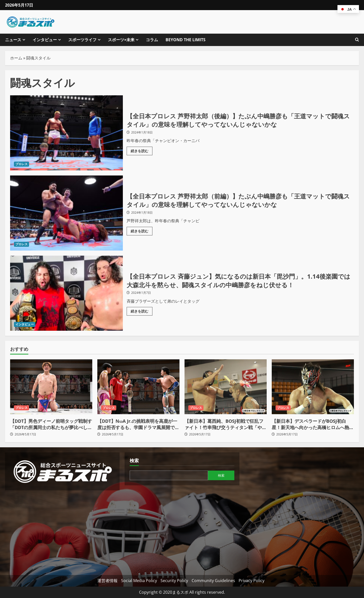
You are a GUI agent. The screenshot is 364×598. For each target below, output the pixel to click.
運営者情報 (107, 581)
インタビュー (45, 40)
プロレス (21, 164)
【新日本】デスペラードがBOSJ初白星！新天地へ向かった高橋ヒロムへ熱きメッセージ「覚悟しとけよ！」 (313, 424)
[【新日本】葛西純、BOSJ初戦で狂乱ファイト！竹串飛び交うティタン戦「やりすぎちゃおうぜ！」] (226, 387)
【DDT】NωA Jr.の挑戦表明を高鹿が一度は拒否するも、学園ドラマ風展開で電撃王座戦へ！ (138, 424)
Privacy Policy (252, 581)
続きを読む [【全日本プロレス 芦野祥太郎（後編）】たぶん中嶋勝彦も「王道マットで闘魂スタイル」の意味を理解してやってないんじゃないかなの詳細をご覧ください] (142, 150)
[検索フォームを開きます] (357, 40)
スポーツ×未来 (121, 40)
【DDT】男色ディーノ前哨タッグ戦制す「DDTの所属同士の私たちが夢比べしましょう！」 (51, 424)
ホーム (16, 58)
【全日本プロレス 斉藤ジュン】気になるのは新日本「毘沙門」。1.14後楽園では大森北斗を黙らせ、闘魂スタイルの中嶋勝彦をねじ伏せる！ (66, 293)
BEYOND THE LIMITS (186, 40)
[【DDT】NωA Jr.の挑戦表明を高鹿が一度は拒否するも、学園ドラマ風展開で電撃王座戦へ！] (138, 387)
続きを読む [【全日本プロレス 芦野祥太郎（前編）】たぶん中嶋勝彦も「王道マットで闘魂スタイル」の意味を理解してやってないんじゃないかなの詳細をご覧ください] (142, 230)
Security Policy (174, 581)
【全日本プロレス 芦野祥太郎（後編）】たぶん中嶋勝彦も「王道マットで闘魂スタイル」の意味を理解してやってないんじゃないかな (66, 133)
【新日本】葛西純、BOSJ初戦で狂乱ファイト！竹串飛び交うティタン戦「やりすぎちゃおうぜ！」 (225, 424)
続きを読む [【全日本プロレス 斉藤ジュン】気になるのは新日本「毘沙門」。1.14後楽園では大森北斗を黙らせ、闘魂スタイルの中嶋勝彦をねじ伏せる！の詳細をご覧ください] (142, 310)
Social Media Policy (139, 581)
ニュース (13, 40)
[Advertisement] (62, 531)
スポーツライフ (82, 40)
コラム (152, 40)
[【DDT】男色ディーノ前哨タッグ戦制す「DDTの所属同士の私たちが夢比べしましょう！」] (51, 387)
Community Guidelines (213, 581)
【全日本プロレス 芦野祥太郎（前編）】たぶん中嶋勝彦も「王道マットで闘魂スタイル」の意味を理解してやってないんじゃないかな (66, 213)
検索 (134, 460)
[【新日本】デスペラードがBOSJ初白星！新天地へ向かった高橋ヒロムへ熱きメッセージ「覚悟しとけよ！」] (313, 387)
